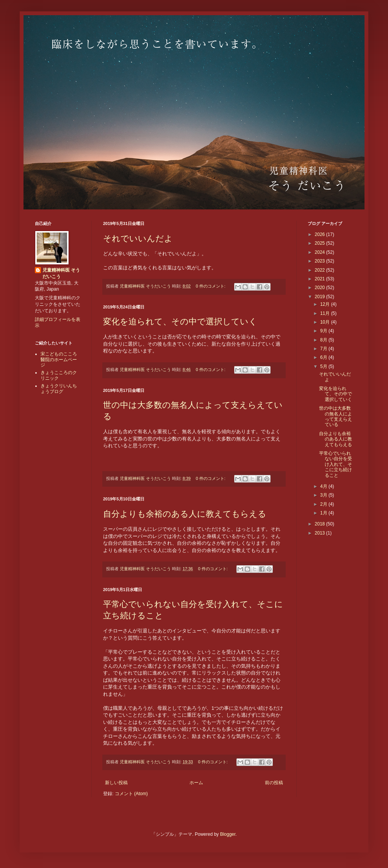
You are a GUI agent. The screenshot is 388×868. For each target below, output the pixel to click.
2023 (321, 261)
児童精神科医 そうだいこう (61, 273)
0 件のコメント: (211, 286)
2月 (324, 504)
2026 (321, 234)
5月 (324, 366)
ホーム (196, 783)
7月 (324, 349)
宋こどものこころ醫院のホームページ (59, 359)
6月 (324, 357)
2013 (321, 533)
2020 (321, 288)
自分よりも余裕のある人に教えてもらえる (185, 514)
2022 (321, 270)
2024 (321, 252)
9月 (324, 331)
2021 (321, 279)
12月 (326, 304)
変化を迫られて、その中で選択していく (180, 322)
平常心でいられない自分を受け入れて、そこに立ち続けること (336, 464)
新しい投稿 (116, 783)
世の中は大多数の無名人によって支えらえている (336, 416)
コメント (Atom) (131, 794)
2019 (321, 297)
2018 (321, 524)
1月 (324, 513)
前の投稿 (274, 783)
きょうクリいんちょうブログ (59, 388)
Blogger (228, 834)
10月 (326, 322)
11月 (326, 313)
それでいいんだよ (138, 238)
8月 (324, 340)
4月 (324, 486)
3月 (324, 495)
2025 (321, 243)
